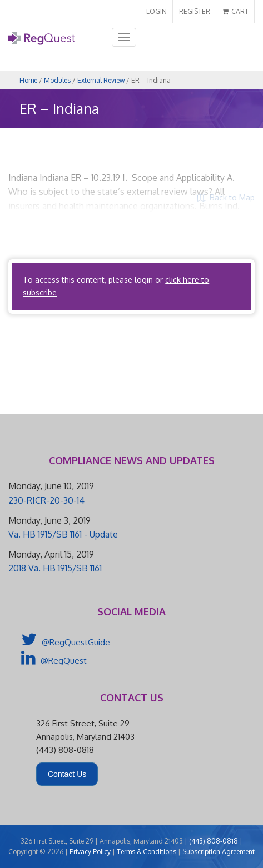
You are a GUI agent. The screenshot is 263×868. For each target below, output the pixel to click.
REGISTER (195, 11)
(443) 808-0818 (214, 841)
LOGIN (157, 11)
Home (28, 80)
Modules (57, 80)
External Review (101, 80)
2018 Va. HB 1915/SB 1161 (55, 568)
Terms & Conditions (147, 852)
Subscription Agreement (219, 852)
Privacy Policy (90, 852)
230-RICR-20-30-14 (46, 500)
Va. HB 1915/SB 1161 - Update (63, 534)
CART (235, 11)
